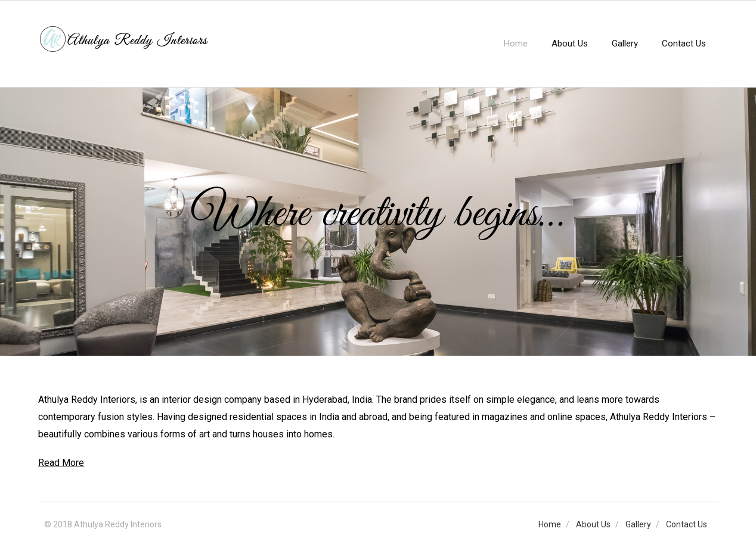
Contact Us (687, 524)
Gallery (638, 524)
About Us (593, 524)
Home (550, 524)
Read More (61, 463)
